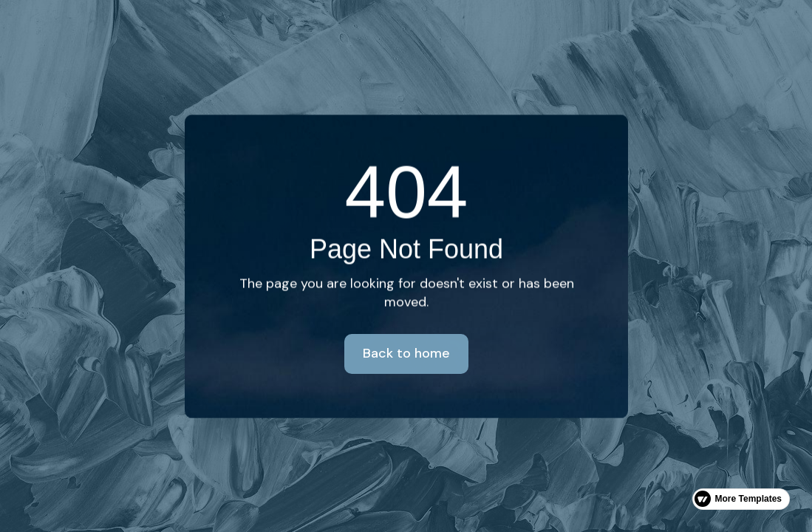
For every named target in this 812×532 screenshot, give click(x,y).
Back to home (406, 353)
